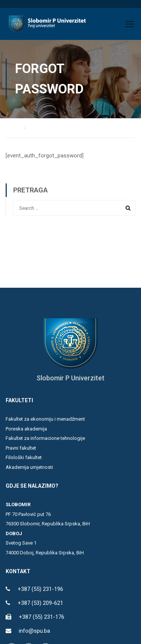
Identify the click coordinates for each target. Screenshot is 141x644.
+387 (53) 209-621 (40, 603)
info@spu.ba (34, 631)
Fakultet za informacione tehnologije (45, 438)
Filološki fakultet (24, 457)
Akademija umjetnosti (29, 467)
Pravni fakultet (21, 448)
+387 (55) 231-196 (40, 589)
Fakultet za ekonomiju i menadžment (45, 419)
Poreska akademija (26, 429)
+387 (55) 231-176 (42, 617)
